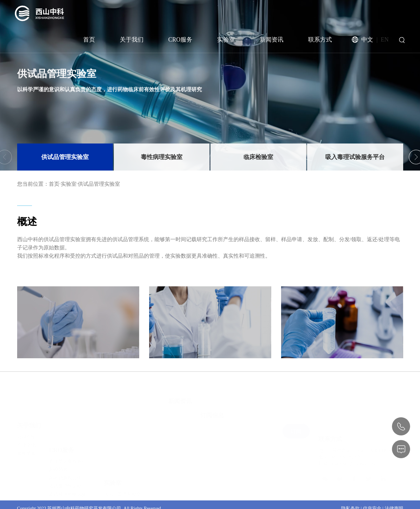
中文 (367, 40)
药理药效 (58, 441)
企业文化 (26, 428)
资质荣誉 (26, 437)
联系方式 (320, 40)
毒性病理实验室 (162, 157)
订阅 (296, 419)
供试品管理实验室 (65, 157)
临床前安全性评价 (68, 433)
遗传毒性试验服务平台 (127, 483)
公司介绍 (26, 420)
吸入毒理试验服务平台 (355, 157)
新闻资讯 (272, 40)
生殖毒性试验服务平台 (127, 491)
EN (385, 40)
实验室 (226, 40)
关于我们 (132, 40)
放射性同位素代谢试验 (72, 474)
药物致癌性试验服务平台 (129, 500)
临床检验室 (258, 157)
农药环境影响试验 (68, 466)
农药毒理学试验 (65, 458)
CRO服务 (180, 40)
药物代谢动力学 (65, 449)
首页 (89, 40)
